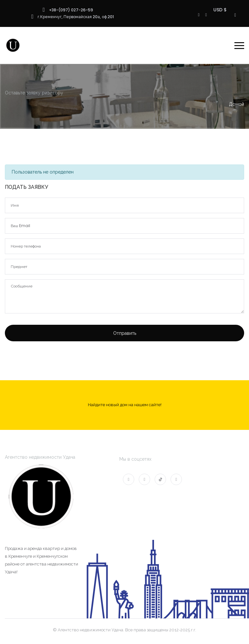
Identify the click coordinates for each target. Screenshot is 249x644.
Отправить (125, 333)
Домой (237, 104)
